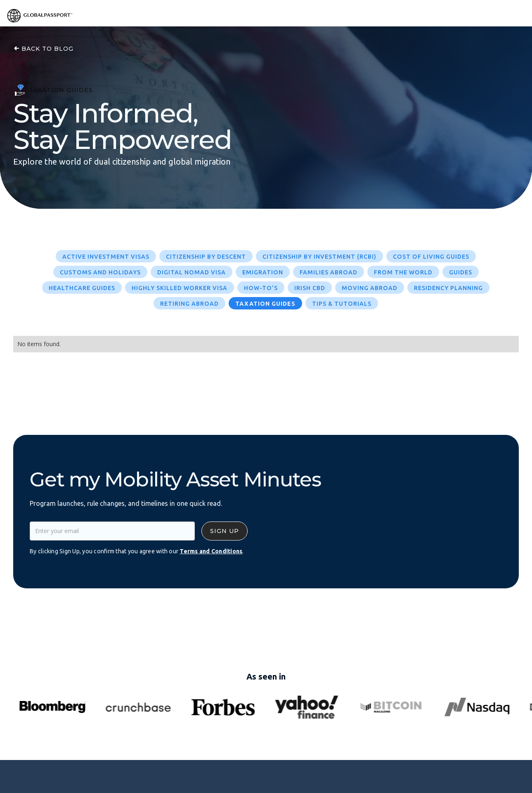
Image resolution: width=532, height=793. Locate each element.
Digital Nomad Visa (192, 272)
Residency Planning (448, 288)
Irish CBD (310, 288)
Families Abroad (329, 272)
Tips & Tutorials (342, 304)
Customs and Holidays (100, 272)
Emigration (263, 272)
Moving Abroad (370, 288)
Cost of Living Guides (431, 257)
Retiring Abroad (189, 304)
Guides (461, 272)
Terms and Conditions (211, 551)
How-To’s (261, 288)
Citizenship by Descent (206, 257)
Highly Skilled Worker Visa (180, 288)
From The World (403, 272)
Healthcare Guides (82, 288)
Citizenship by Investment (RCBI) (319, 257)
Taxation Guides (265, 304)
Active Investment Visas (106, 257)
